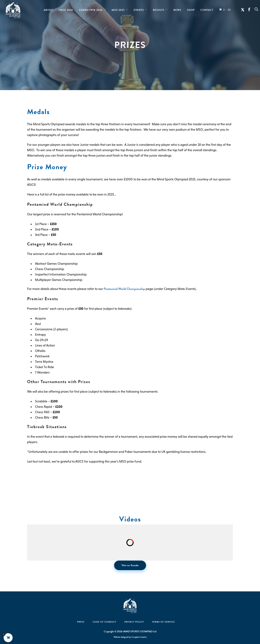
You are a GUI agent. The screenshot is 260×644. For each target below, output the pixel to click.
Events (139, 9)
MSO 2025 (118, 9)
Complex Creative (139, 637)
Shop (191, 9)
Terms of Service (163, 622)
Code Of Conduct (104, 622)
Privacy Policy (134, 622)
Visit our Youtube (130, 565)
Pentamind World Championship (124, 289)
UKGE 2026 (66, 9)
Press (81, 622)
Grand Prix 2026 (91, 9)
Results (159, 9)
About (48, 9)
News (177, 9)
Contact (207, 9)
